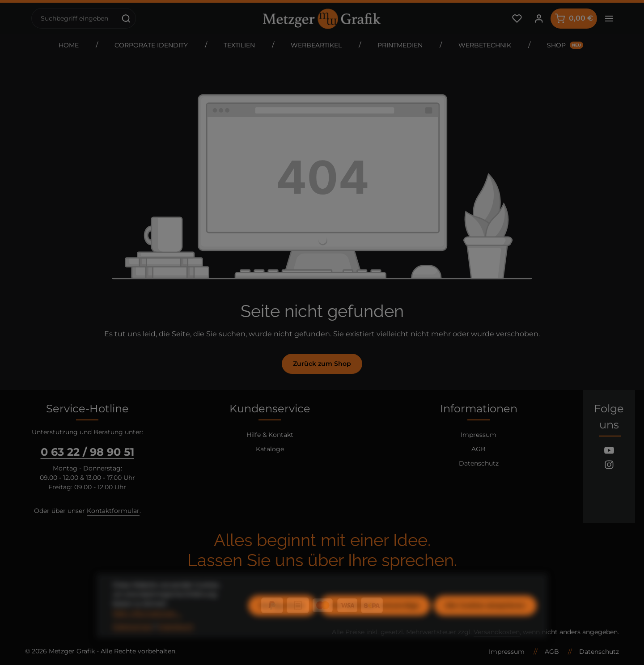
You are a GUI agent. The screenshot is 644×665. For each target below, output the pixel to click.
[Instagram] (609, 466)
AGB (479, 449)
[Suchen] (126, 18)
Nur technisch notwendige (375, 622)
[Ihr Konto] (539, 19)
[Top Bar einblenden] (609, 19)
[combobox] (74, 18)
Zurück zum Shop (322, 364)
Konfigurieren (282, 622)
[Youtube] (609, 452)
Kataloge (270, 449)
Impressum (479, 435)
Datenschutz (479, 463)
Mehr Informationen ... (147, 630)
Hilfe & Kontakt (270, 435)
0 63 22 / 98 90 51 (87, 452)
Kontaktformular (113, 511)
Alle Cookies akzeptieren (485, 622)
